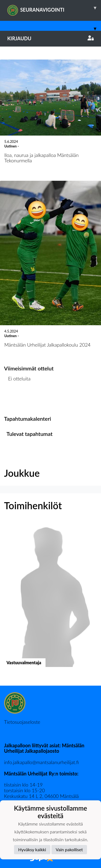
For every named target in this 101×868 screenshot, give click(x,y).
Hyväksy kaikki (32, 849)
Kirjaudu (50, 38)
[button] (50, 599)
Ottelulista (17, 399)
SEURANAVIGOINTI (54, 8)
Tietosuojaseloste (22, 722)
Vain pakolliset (69, 849)
